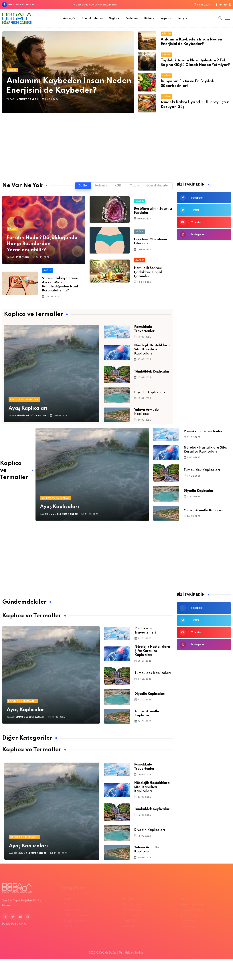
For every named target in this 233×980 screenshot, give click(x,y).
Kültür (148, 18)
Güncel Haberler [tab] (158, 186)
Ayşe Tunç (22, 257)
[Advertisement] (116, 145)
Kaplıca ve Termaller (24, 400)
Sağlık (113, 18)
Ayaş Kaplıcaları (28, 408)
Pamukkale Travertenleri (204, 431)
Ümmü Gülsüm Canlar (32, 416)
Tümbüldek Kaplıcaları (152, 372)
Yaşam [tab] (135, 186)
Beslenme (132, 18)
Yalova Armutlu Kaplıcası (204, 510)
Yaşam (165, 18)
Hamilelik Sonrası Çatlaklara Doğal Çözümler (148, 272)
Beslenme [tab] (101, 186)
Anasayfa (69, 18)
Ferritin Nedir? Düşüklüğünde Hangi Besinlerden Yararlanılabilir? (42, 244)
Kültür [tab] (119, 186)
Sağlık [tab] (83, 186)
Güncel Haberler (92, 18)
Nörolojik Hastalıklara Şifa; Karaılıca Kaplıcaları (152, 349)
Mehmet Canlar (27, 99)
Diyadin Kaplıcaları (150, 392)
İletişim (182, 18)
